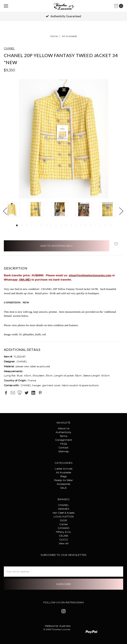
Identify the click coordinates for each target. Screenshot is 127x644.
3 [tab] (27, 225)
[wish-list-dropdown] (116, 244)
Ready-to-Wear (64, 480)
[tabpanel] (16, 210)
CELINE (64, 536)
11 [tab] (66, 225)
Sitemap (63, 451)
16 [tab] (91, 225)
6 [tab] (41, 225)
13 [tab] (76, 225)
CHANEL (63, 505)
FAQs (64, 444)
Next (121, 211)
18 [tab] (100, 225)
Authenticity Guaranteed (63, 16)
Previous (5, 211)
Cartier (64, 524)
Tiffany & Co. (63, 532)
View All (64, 543)
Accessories (63, 484)
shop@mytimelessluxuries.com (90, 275)
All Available (63, 472)
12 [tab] (71, 225)
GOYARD (63, 528)
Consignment (64, 440)
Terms (63, 436)
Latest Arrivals (64, 469)
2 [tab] (22, 225)
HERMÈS (64, 509)
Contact (63, 447)
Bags (63, 476)
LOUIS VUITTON (64, 516)
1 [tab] (17, 225)
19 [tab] (105, 225)
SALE (63, 488)
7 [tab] (46, 225)
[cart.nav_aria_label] (120, 6)
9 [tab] (56, 225)
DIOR (63, 520)
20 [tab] (110, 225)
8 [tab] (51, 225)
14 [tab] (81, 225)
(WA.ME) (25, 280)
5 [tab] (36, 225)
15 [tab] (86, 225)
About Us (64, 428)
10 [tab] (61, 225)
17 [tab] (95, 225)
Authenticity (63, 432)
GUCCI (64, 540)
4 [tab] (32, 225)
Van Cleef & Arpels (63, 513)
